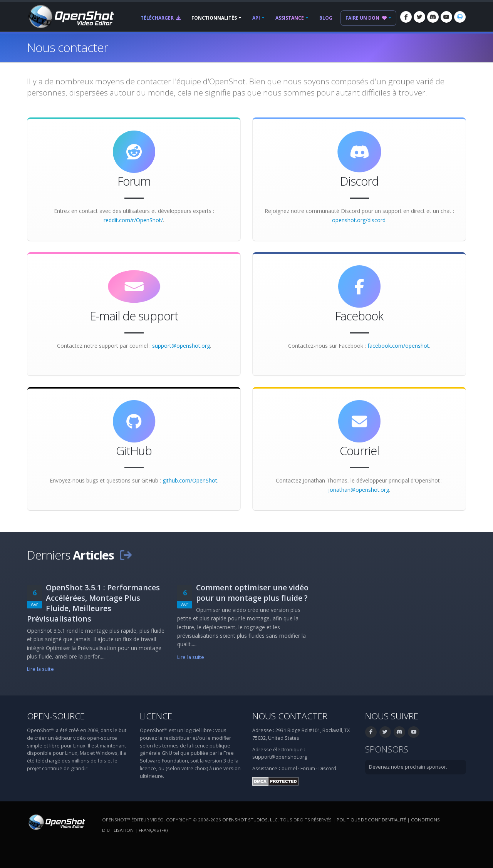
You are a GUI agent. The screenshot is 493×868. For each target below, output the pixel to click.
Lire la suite (40, 669)
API (256, 18)
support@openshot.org (181, 346)
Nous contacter (290, 716)
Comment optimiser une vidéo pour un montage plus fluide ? (252, 593)
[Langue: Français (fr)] (460, 17)
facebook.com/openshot (398, 346)
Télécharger (161, 18)
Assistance (290, 18)
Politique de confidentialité (371, 820)
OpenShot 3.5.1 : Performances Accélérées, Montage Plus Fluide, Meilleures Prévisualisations (93, 603)
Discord (327, 768)
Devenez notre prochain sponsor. (408, 767)
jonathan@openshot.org (359, 490)
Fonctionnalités (214, 18)
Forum (308, 768)
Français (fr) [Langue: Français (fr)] (153, 830)
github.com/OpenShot (190, 480)
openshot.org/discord (359, 220)
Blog (326, 18)
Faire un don (366, 18)
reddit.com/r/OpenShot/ (133, 220)
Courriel (288, 768)
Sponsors (387, 749)
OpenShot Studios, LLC (250, 820)
